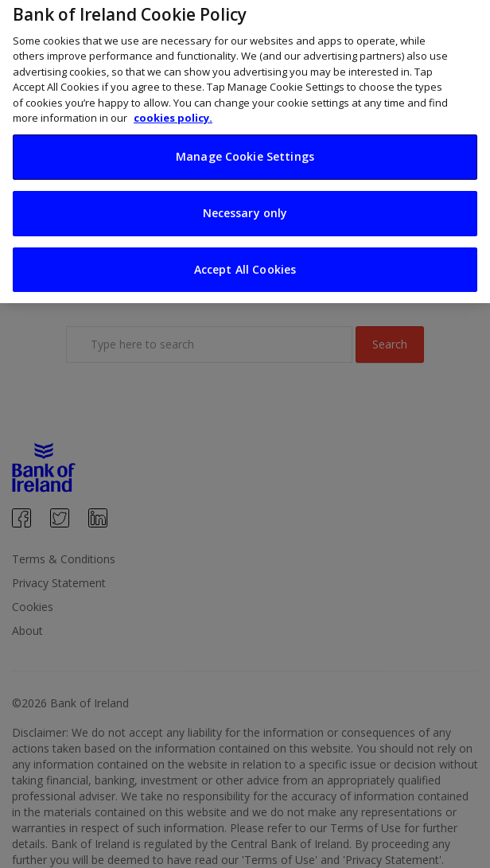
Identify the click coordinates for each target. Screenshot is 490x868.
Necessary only (245, 206)
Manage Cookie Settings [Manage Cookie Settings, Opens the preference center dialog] (245, 149)
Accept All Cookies (245, 262)
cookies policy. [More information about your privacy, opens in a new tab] (173, 111)
